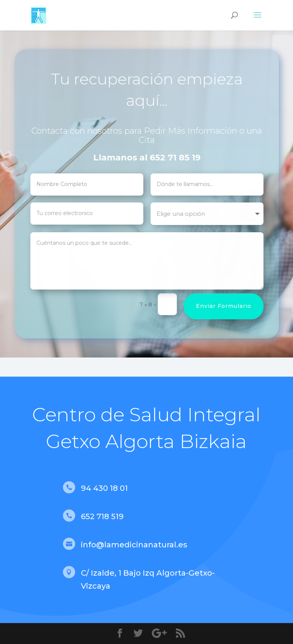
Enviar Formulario (228, 306)
